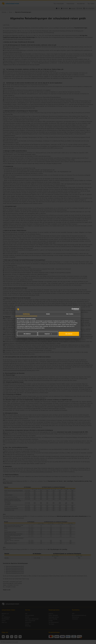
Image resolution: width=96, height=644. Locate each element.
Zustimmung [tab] (26, 314)
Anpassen (48, 334)
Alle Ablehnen (27, 334)
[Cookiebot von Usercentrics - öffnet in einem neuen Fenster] (73, 309)
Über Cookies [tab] (70, 314)
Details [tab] (48, 314)
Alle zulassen (69, 334)
